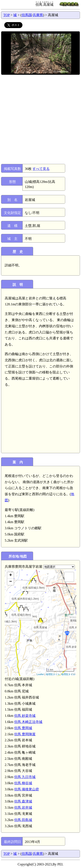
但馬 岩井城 (23, 808)
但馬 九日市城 (25, 777)
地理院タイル (53, 674)
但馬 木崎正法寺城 (28, 722)
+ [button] (11, 575)
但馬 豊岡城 (23, 728)
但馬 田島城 (23, 820)
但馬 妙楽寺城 (25, 716)
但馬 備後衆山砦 (27, 789)
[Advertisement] (40, 119)
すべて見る (41, 169)
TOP (7, 15)
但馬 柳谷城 (23, 783)
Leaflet (40, 674)
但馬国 (27, 15)
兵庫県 (38, 15)
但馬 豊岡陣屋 (25, 734)
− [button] (11, 582)
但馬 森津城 (23, 801)
